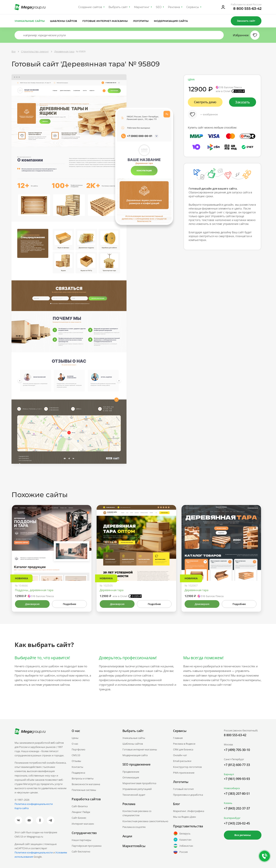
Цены (75, 738)
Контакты (77, 767)
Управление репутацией (137, 789)
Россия (180, 852)
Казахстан (182, 840)
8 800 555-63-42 (247, 9)
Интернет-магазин (83, 824)
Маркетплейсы (134, 846)
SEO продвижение (136, 764)
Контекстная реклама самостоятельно (145, 821)
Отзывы (76, 761)
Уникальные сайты (30, 21)
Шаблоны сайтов (64, 21)
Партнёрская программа (87, 846)
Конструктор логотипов (187, 767)
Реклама (174, 7)
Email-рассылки (182, 761)
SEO (159, 7)
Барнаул (229, 774)
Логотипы (141, 21)
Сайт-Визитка (80, 806)
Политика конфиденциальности (34, 804)
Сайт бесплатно (81, 851)
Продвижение (131, 772)
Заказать (243, 102)
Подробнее (69, 604)
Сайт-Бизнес (79, 818)
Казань (228, 803)
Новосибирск (232, 788)
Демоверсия (32, 604)
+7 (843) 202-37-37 (237, 808)
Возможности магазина (86, 784)
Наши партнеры (81, 840)
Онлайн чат (180, 755)
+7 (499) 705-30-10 (237, 750)
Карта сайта (22, 808)
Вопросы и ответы (83, 778)
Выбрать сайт (118, 7)
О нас (75, 744)
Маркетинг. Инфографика (189, 811)
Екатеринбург (232, 818)
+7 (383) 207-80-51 (237, 794)
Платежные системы (84, 790)
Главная (178, 738)
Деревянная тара (112, 590)
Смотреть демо (205, 102)
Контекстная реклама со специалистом (137, 813)
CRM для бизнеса (183, 749)
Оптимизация (131, 777)
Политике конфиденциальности (34, 852)
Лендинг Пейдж (81, 812)
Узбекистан (183, 846)
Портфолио (78, 749)
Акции (127, 836)
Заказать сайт (246, 21)
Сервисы (193, 7)
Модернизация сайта (171, 21)
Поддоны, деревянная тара (34, 590)
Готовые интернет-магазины (105, 21)
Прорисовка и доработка (188, 795)
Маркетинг (142, 7)
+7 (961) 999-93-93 (237, 779)
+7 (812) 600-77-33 (237, 765)
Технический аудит (134, 795)
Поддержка (78, 773)
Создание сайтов (90, 7)
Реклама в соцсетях (134, 827)
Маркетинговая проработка (139, 783)
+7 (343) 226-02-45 (237, 823)
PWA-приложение (184, 773)
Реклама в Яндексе (184, 744)
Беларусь (182, 833)
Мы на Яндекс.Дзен (184, 817)
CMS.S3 (76, 755)
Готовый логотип (183, 789)
